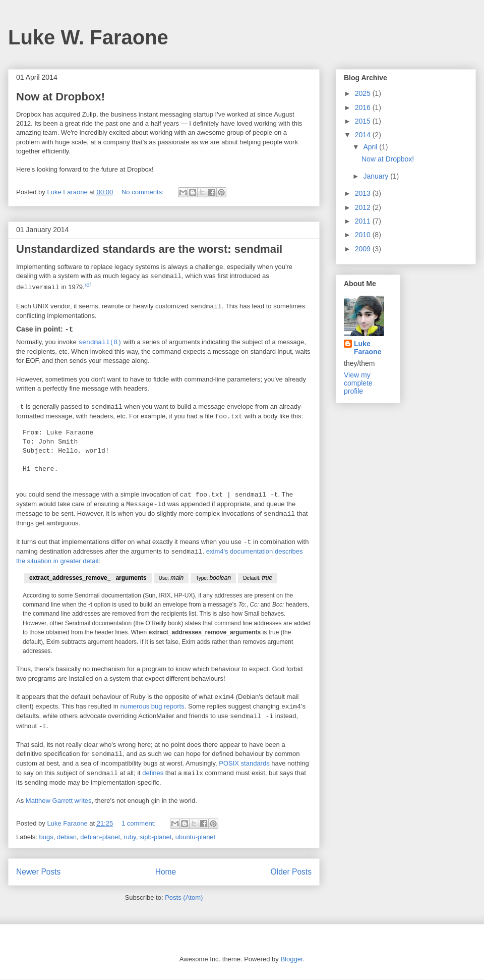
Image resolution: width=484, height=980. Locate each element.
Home (166, 872)
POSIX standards (244, 764)
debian (67, 837)
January (377, 176)
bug (157, 707)
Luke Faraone (368, 348)
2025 (364, 93)
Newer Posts (38, 872)
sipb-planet (156, 837)
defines (153, 774)
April (371, 147)
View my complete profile (358, 383)
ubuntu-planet (196, 837)
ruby (130, 837)
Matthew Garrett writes (59, 801)
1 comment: (140, 824)
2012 (364, 207)
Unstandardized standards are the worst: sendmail (149, 249)
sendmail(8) (100, 343)
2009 (364, 249)
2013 (364, 193)
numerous (135, 707)
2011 (364, 221)
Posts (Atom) (184, 898)
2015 (364, 121)
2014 (364, 135)
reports (174, 707)
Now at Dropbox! (60, 97)
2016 (364, 107)
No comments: (143, 192)
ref (88, 285)
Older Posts (291, 872)
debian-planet (100, 837)
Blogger (291, 960)
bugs (46, 837)
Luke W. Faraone (88, 37)
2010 (364, 235)
